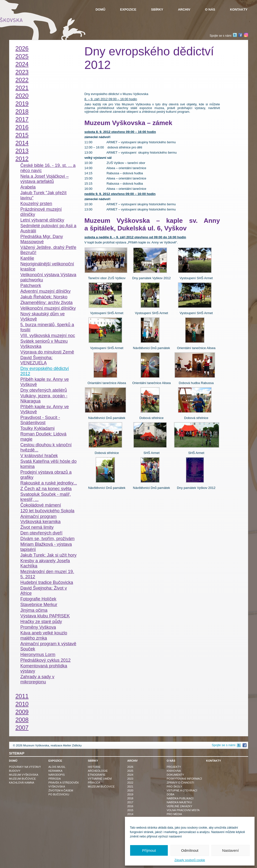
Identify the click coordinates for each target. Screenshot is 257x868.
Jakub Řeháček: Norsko (44, 297)
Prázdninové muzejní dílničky (41, 212)
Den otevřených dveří (42, 533)
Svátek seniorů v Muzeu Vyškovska (44, 344)
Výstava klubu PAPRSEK (45, 616)
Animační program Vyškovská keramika (41, 519)
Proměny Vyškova (38, 627)
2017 (22, 119)
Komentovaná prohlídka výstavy (44, 668)
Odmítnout (190, 850)
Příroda (55, 779)
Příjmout (149, 850)
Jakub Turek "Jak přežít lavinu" (43, 195)
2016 (22, 127)
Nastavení (231, 850)
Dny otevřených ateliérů (44, 390)
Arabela (28, 187)
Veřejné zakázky (180, 806)
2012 (22, 159)
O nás (210, 9)
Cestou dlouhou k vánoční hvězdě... (46, 447)
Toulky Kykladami (38, 428)
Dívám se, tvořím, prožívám (48, 539)
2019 (22, 104)
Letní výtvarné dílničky (42, 220)
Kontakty (239, 9)
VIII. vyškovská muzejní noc (48, 336)
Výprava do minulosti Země (47, 352)
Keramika (56, 771)
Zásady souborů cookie (190, 860)
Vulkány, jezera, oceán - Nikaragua (44, 398)
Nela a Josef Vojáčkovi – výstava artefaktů (45, 179)
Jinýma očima (34, 610)
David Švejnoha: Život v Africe (44, 591)
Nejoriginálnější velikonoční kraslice (47, 266)
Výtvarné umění (100, 779)
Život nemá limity (37, 527)
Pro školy (175, 787)
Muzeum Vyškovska (24, 775)
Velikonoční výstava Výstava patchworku (48, 277)
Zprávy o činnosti (180, 783)
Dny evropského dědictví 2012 (45, 371)
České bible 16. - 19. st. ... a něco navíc (48, 168)
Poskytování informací (184, 779)
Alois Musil (57, 767)
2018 (22, 111)
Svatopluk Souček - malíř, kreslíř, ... (46, 497)
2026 (22, 48)
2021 (22, 88)
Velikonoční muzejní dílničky (48, 308)
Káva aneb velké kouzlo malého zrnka (44, 635)
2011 (22, 696)
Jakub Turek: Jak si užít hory (49, 555)
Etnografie (97, 775)
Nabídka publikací (180, 798)
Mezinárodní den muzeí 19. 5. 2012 (47, 574)
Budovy (15, 771)
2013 (22, 151)
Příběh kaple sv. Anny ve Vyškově (45, 382)
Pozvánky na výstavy (25, 767)
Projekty (174, 767)
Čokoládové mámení (41, 505)
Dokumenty (175, 775)
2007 (22, 728)
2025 (22, 56)
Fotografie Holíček (38, 599)
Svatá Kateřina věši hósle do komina (49, 464)
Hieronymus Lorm (38, 655)
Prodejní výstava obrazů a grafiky (46, 475)
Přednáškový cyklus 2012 (46, 660)
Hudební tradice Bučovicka (47, 582)
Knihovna (174, 771)
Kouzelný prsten (36, 204)
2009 (22, 712)
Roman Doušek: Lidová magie (43, 437)
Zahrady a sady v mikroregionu (37, 679)
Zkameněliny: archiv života (47, 303)
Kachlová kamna (22, 783)
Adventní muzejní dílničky (46, 291)
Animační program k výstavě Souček (48, 646)
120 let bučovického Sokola (47, 511)
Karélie (27, 258)
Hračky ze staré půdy (41, 622)
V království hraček (39, 456)
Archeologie (98, 771)
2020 (22, 96)
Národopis (57, 775)
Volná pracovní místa (183, 810)
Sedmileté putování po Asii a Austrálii (48, 228)
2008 (22, 720)
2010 (22, 704)
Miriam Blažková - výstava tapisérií (46, 547)
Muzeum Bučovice (23, 779)
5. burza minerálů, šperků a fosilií (47, 327)
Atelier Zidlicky (72, 745)
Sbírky (157, 9)
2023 (22, 72)
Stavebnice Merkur (39, 605)
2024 (22, 64)
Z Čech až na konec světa (46, 489)
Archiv (184, 9)
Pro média (174, 814)
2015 (22, 135)
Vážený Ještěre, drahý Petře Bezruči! (48, 250)
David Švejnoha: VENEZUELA (37, 360)
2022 (22, 80)
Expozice (128, 9)
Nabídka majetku (179, 802)
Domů (101, 9)
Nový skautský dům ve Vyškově (43, 316)
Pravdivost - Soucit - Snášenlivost (40, 420)
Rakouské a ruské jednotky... (49, 483)
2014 (22, 143)
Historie (94, 767)
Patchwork (31, 286)
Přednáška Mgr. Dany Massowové (42, 239)
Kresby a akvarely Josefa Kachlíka (45, 563)
